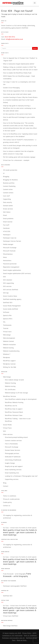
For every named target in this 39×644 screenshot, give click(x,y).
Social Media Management (12, 306)
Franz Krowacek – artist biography (14, 574)
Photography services (12, 453)
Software (6, 312)
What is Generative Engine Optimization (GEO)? (19, 64)
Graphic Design (10, 463)
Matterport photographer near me (13, 638)
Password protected (10, 264)
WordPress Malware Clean (14, 415)
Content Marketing (9, 186)
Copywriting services (12, 479)
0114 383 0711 (10, 37)
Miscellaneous (8, 254)
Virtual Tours (7, 428)
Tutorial (6, 328)
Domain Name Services (13, 450)
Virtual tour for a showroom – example (16, 160)
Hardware (6, 228)
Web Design (7, 377)
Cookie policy (7, 502)
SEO (4, 277)
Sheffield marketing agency (12, 299)
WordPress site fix (11, 406)
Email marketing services (13, 470)
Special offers (8, 319)
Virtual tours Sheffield (11, 616)
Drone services (8, 209)
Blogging (6, 176)
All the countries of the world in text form (17, 114)
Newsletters (7, 260)
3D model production (10, 170)
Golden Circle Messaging (11, 88)
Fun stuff (6, 225)
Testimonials (7, 325)
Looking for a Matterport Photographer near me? (21, 476)
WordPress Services (9, 396)
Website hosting (8, 348)
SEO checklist (8, 280)
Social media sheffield (11, 309)
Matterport (7, 235)
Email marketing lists (12, 473)
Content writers (8, 193)
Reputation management (11, 267)
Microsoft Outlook (9, 251)
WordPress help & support (14, 409)
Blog (5, 483)
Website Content (9, 341)
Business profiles (9, 183)
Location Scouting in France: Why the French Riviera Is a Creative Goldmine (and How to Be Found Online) (20, 100)
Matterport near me (10, 238)
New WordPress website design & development (21, 399)
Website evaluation (9, 344)
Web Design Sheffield (10, 626)
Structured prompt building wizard (16, 437)
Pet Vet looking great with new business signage (19, 157)
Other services (8, 434)
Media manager (8, 244)
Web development (9, 338)
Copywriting (7, 199)
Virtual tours (7, 332)
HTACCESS (7, 231)
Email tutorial (8, 222)
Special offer (7, 315)
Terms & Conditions (30, 635)
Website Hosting (10, 383)
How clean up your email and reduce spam (17, 94)
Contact (6, 486)
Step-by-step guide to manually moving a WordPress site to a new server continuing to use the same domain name (19, 108)
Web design (7, 335)
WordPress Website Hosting (14, 402)
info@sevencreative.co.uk (14, 39)
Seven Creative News (10, 296)
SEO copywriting (8, 283)
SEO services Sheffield (11, 290)
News (5, 257)
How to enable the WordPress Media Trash (17, 73)
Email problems (8, 218)
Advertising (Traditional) (13, 460)
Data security (7, 202)
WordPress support (9, 361)
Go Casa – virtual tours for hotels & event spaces (20, 528)
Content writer (8, 189)
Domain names (8, 206)
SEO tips (6, 293)
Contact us (7, 506)
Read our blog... (22, 640)
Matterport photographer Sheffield (15, 586)
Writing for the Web (10, 367)
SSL (4, 322)
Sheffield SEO (8, 302)
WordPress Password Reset (14, 412)
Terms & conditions (10, 496)
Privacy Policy (27, 633)
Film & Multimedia (11, 444)
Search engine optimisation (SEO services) (17, 273)
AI (4, 173)
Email (5, 215)
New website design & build (14, 380)
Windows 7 (7, 354)
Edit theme (7, 212)
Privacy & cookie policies (11, 499)
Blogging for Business (10, 180)
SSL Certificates (10, 389)
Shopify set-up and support (14, 466)
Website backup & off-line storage (16, 393)
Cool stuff (6, 196)
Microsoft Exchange (10, 248)
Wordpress (7, 357)
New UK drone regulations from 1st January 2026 (20, 91)
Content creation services (13, 440)
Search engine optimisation (12, 270)
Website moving (10, 386)
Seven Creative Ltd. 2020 (13, 633)
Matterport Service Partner (12, 241)
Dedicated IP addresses (13, 457)
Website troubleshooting (11, 351)
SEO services (7, 286)
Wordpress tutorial (9, 364)
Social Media (7, 425)
